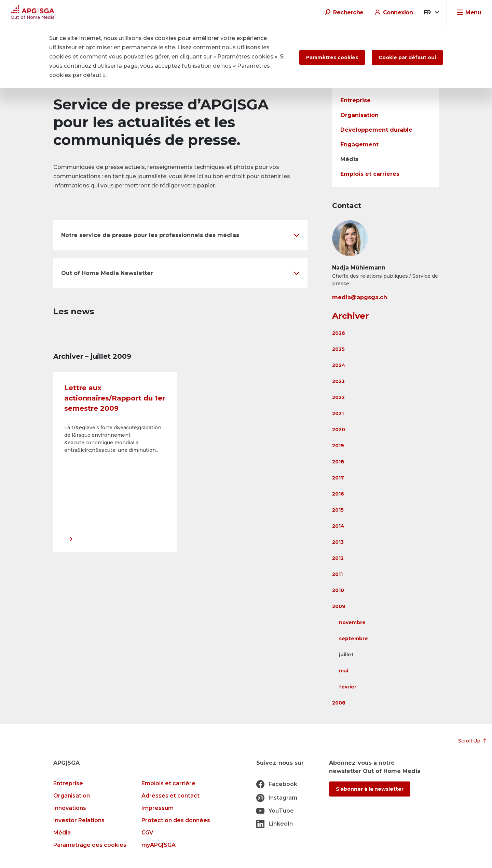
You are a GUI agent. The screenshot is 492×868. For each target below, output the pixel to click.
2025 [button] (338, 349)
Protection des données (176, 820)
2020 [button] (339, 430)
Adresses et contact (170, 796)
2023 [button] (338, 381)
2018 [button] (338, 462)
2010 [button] (338, 590)
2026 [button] (339, 333)
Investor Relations (79, 820)
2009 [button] (339, 606)
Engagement (359, 144)
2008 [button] (339, 703)
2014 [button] (338, 526)
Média (349, 159)
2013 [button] (338, 542)
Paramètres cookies (332, 57)
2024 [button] (339, 365)
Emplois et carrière (168, 783)
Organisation (359, 115)
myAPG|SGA (159, 845)
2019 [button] (338, 446)
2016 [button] (338, 494)
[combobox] (431, 13)
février (348, 687)
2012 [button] (338, 558)
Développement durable (376, 130)
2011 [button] (337, 574)
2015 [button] (338, 510)
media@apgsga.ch (360, 297)
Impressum (158, 808)
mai (344, 671)
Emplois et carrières (370, 174)
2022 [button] (338, 397)
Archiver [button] (351, 316)
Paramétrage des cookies (90, 845)
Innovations (70, 808)
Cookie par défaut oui (407, 57)
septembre (353, 639)
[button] (180, 235)
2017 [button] (338, 478)
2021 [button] (338, 413)
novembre (352, 622)
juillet (346, 655)
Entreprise (356, 100)
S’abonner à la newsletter (370, 789)
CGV (147, 833)
